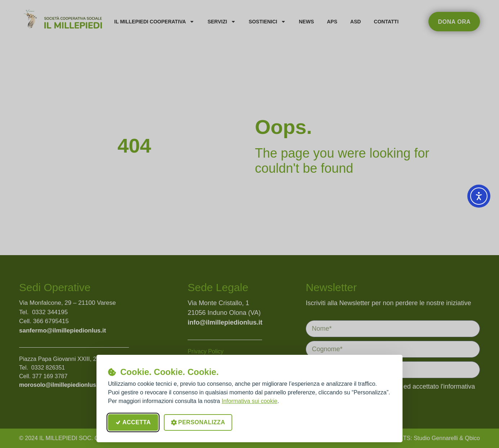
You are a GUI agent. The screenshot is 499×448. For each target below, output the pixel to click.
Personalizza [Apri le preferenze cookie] (198, 422)
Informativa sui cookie (250, 401)
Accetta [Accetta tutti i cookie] (133, 422)
